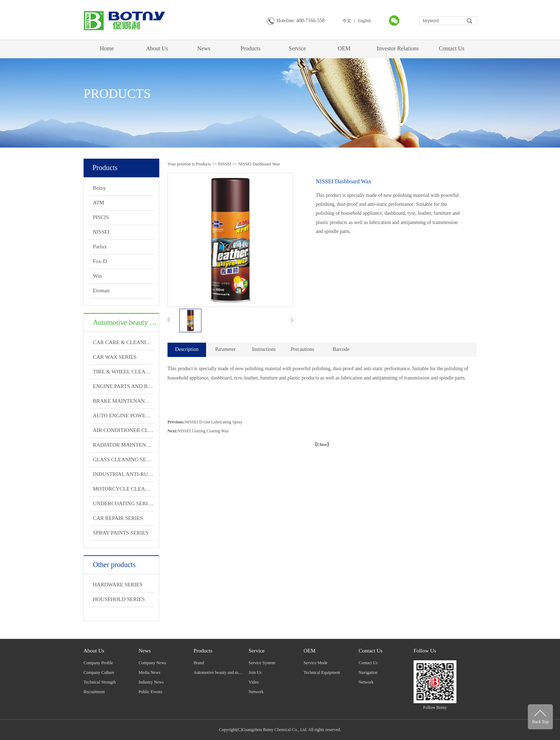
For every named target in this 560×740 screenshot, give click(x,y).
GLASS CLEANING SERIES (123, 460)
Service (297, 48)
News (204, 48)
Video (254, 682)
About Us (157, 48)
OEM (344, 48)
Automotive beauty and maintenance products (233, 672)
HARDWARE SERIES (118, 585)
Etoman (101, 290)
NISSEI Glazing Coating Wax (203, 431)
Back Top (540, 722)
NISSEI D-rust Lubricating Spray (213, 422)
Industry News (151, 682)
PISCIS (101, 217)
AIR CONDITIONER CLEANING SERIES (123, 430)
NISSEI (101, 232)
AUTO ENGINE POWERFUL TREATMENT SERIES (123, 416)
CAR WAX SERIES (115, 357)
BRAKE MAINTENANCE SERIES (123, 401)
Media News (149, 672)
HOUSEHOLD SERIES (119, 599)
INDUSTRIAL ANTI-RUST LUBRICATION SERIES (123, 474)
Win (97, 276)
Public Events (150, 692)
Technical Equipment (322, 672)
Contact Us (452, 48)
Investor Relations (398, 48)
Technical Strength (100, 682)
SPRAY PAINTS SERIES (121, 533)
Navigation (368, 672)
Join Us (255, 672)
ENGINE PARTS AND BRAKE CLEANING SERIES (123, 386)
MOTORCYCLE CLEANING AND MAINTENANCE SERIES (123, 489)
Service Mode (316, 663)
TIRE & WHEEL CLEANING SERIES (123, 372)
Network (256, 692)
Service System (262, 663)
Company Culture (99, 672)
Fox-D (100, 261)
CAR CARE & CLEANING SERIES (123, 342)
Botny (99, 188)
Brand (199, 663)
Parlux (100, 247)
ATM (99, 203)
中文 (347, 21)
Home (107, 48)
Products (251, 48)
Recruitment (94, 692)
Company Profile (98, 663)
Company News (152, 663)
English (364, 21)
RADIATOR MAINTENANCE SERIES (123, 445)
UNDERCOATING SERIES (123, 503)
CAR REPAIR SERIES (118, 518)
